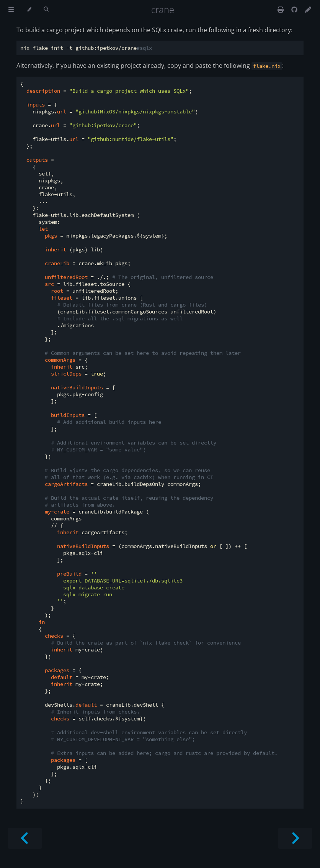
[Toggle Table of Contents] (11, 10)
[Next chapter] (295, 838)
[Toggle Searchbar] (46, 10)
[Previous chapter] (25, 838)
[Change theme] (29, 10)
